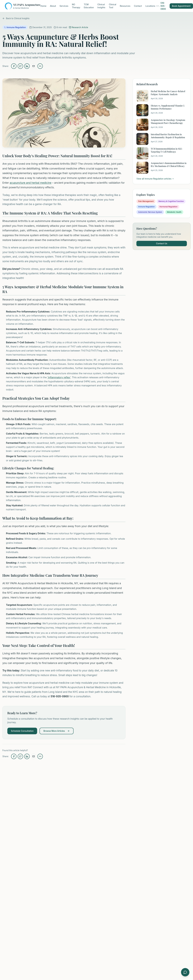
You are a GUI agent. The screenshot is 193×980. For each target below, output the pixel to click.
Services (64, 6)
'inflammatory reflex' (59, 377)
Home (43, 6)
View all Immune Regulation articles (155, 179)
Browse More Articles (57, 731)
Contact (138, 6)
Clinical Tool (113, 6)
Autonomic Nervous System (150, 212)
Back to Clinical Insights (16, 18)
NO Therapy (76, 6)
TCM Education (89, 6)
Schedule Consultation (22, 731)
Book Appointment (181, 6)
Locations (152, 6)
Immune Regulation (146, 207)
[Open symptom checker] (185, 972)
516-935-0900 (162, 6)
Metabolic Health (174, 212)
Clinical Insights (101, 6)
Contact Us (162, 243)
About (53, 6)
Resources (125, 6)
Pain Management (146, 201)
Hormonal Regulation (168, 207)
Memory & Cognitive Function (171, 201)
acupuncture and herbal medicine (30, 183)
